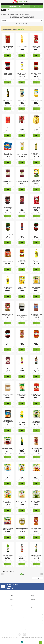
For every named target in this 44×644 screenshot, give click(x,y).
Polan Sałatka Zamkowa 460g (36, 342)
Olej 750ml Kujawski (22, 449)
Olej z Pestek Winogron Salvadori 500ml (8, 288)
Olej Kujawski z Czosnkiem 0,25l (22, 368)
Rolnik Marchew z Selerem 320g (36, 529)
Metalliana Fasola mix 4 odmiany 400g (22, 395)
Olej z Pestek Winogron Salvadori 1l (36, 261)
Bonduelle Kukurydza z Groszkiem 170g (22, 475)
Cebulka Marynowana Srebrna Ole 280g (22, 101)
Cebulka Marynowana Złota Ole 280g (36, 101)
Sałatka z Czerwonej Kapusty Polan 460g (8, 74)
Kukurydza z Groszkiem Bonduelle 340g (8, 502)
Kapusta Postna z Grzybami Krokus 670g (8, 395)
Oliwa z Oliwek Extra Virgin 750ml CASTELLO (36, 154)
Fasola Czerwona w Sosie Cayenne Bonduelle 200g (8, 529)
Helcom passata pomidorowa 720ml (22, 234)
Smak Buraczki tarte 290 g (8, 181)
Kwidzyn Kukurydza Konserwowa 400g (22, 288)
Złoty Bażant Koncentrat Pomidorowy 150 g (8, 47)
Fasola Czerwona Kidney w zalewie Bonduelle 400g (8, 449)
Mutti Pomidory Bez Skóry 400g (22, 127)
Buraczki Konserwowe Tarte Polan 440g (8, 342)
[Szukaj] (25, 10)
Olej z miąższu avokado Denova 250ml (8, 101)
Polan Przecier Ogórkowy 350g (8, 234)
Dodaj (8, 55)
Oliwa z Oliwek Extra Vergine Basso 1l (36, 368)
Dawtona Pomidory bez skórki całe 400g (36, 395)
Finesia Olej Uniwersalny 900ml (22, 47)
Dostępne (22, 20)
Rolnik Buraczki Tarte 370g (22, 208)
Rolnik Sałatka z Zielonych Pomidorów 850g (22, 342)
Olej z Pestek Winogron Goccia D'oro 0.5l (22, 74)
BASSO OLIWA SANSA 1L (22, 155)
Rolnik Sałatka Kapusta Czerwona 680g (8, 208)
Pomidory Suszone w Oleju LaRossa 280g (36, 315)
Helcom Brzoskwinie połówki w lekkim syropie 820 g (8, 421)
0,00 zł (37, 6)
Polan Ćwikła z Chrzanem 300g (36, 74)
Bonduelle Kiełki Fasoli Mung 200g (22, 502)
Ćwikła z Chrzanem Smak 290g (8, 368)
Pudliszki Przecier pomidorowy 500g (36, 208)
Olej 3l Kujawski (22, 422)
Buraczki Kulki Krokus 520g (22, 315)
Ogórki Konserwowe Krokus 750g (22, 529)
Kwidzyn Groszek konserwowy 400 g (36, 181)
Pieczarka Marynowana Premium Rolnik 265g (36, 127)
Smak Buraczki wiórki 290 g (22, 181)
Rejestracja (25, 4)
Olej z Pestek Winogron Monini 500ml (8, 556)
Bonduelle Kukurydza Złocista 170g (36, 288)
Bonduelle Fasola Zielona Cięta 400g (36, 502)
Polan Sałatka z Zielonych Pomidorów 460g (22, 261)
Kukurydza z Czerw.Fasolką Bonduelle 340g (36, 475)
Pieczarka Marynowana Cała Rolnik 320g (36, 449)
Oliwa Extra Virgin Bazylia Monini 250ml (36, 556)
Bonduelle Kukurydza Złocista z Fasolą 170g (8, 475)
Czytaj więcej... (21, 30)
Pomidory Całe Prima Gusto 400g (8, 127)
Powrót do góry (37, 578)
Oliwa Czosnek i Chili (22, 556)
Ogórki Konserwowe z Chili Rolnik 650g (8, 315)
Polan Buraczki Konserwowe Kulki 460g (36, 234)
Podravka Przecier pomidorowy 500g (8, 154)
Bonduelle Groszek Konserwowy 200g (36, 422)
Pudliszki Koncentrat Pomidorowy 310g (36, 47)
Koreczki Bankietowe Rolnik (8, 262)
